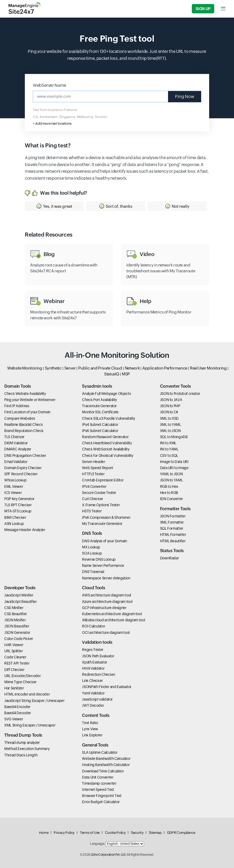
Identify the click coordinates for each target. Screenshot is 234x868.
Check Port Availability (100, 400)
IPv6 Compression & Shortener (106, 517)
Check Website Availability (25, 394)
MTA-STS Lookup (18, 511)
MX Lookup (91, 547)
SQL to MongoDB (174, 437)
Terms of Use (90, 833)
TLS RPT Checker (18, 505)
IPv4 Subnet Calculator (100, 425)
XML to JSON (170, 431)
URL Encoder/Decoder (22, 676)
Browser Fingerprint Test (102, 796)
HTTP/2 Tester (93, 474)
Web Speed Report (97, 468)
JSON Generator (17, 633)
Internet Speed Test (98, 790)
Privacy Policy (64, 833)
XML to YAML (171, 425)
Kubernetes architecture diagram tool (112, 614)
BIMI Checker (15, 517)
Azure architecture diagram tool (107, 602)
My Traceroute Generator (102, 524)
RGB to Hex (169, 486)
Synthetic (53, 368)
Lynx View (90, 729)
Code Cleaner (15, 657)
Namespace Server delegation (106, 578)
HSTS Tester (92, 511)
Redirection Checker (99, 674)
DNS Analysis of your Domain (104, 541)
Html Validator (93, 668)
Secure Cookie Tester (99, 493)
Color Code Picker (19, 639)
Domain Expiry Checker (23, 468)
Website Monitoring (25, 368)
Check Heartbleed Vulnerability (107, 443)
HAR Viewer (14, 645)
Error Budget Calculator (101, 802)
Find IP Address (17, 406)
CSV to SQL (169, 455)
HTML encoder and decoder (27, 694)
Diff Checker (14, 670)
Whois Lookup (15, 480)
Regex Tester (93, 650)
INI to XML (168, 443)
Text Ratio (90, 723)
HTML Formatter (173, 535)
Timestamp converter (99, 783)
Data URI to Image (174, 468)
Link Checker (92, 681)
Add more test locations (53, 123)
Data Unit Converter (98, 777)
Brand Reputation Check (24, 431)
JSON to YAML (171, 480)
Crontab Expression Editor (103, 480)
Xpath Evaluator (95, 662)
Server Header (93, 462)
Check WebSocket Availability (106, 449)
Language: (97, 844)
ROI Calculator (93, 626)
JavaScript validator (97, 699)
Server (70, 368)
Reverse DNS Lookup (99, 559)
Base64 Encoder (17, 707)
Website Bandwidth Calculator (106, 759)
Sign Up (203, 9)
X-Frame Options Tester (101, 505)
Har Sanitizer (14, 688)
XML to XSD (169, 418)
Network (132, 368)
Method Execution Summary (27, 749)
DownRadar (169, 558)
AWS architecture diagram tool (106, 595)
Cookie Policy (115, 833)
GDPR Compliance (181, 833)
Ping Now (185, 97)
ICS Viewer (13, 493)
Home (44, 833)
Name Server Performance (103, 565)
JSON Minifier (15, 620)
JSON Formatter (173, 516)
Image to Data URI (174, 462)
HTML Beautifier (173, 541)
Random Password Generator (105, 437)
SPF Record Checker (21, 474)
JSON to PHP (170, 406)
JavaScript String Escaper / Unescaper (34, 701)
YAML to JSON (171, 474)
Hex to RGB (169, 493)
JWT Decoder (93, 705)
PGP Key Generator (19, 499)
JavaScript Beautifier (20, 602)
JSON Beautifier (17, 626)
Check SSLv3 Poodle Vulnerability (108, 418)
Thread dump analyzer (22, 743)
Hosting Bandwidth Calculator (106, 765)
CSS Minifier (14, 608)
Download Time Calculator (103, 771)
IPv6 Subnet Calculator (100, 431)
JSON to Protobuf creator (180, 394)
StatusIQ (112, 374)
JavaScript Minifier (19, 595)
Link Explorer (92, 735)
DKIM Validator (16, 443)
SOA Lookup (92, 553)
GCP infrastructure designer (104, 608)
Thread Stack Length (21, 755)
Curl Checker (93, 499)
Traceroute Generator (99, 406)
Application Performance (165, 368)
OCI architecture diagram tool (106, 633)
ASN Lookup (14, 524)
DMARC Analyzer (18, 449)
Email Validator (16, 462)
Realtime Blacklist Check (24, 425)
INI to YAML (169, 449)
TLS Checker (14, 437)
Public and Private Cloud (100, 368)
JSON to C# (169, 412)
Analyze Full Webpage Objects (106, 394)
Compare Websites (19, 418)
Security (137, 833)
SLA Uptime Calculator (100, 752)
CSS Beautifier (16, 614)
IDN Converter (171, 499)
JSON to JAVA (171, 400)
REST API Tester (17, 663)
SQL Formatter (172, 528)
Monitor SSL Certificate (100, 412)
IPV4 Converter (94, 486)
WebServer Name (50, 85)
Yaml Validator (93, 693)
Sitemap (155, 833)
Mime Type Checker (20, 682)
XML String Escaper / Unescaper (30, 725)
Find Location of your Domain (27, 412)
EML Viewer (14, 486)
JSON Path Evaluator (98, 656)
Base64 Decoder (18, 713)
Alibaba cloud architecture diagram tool (113, 620)
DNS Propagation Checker (25, 455)
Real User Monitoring (208, 368)
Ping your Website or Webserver (30, 400)
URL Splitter (14, 651)
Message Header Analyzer (25, 530)
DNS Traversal (93, 572)
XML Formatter (172, 522)
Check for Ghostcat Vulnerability (108, 455)
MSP (126, 374)
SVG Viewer (14, 719)
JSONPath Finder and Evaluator (107, 687)
